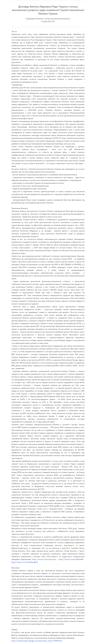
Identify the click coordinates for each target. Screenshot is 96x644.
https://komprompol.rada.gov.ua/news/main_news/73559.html (37, 641)
